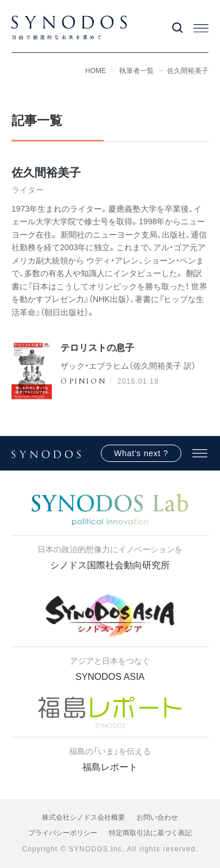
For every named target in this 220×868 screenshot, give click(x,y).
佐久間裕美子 (188, 71)
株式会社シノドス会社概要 (84, 817)
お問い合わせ (157, 817)
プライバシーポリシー (63, 833)
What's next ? (141, 453)
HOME (96, 71)
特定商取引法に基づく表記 (150, 833)
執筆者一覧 (136, 71)
